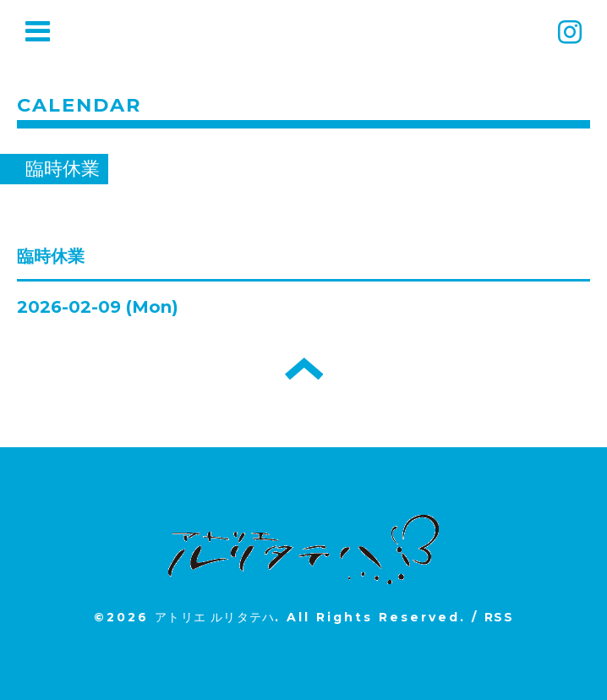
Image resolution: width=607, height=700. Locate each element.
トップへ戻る (304, 369)
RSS (499, 617)
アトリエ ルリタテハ (215, 617)
